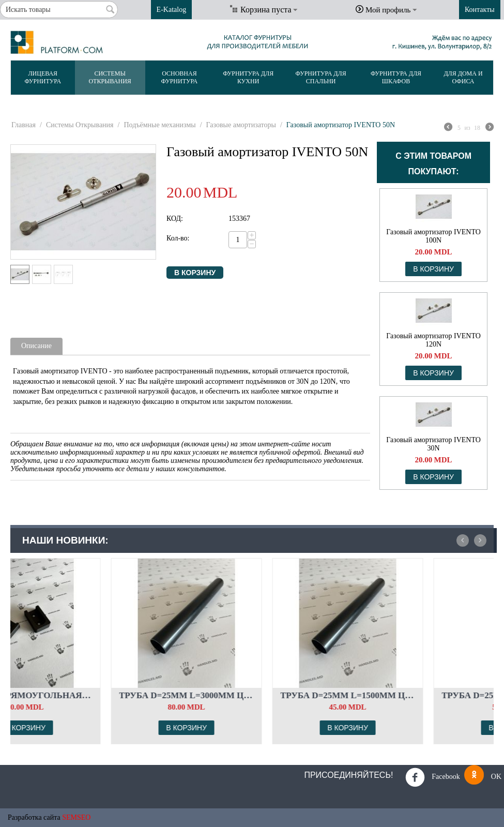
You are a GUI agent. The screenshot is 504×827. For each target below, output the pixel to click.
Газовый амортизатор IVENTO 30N (433, 444)
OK (483, 777)
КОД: (175, 219)
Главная (24, 125)
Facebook (433, 777)
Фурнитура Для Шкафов (396, 77)
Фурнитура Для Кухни (248, 77)
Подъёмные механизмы (159, 125)
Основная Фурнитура (180, 77)
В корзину (195, 273)
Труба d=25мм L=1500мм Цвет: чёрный (414, 695)
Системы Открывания (110, 77)
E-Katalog (172, 10)
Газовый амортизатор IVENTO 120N (433, 340)
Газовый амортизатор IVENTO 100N (433, 236)
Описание (36, 346)
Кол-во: (178, 238)
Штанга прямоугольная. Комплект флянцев (91, 695)
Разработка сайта (34, 817)
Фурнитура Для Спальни (321, 77)
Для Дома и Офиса (463, 77)
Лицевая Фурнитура (43, 77)
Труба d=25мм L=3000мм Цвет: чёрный (253, 695)
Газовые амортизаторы (241, 125)
